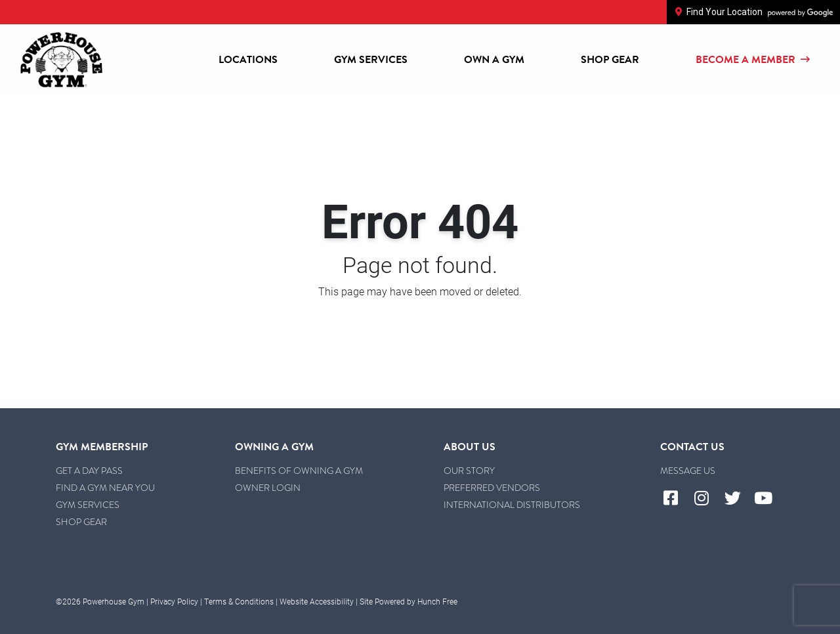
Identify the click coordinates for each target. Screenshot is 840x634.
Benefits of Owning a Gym (299, 471)
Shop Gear (610, 60)
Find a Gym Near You (105, 488)
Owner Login (268, 488)
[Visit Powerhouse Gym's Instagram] (706, 499)
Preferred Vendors (492, 488)
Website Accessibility (317, 601)
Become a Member (754, 60)
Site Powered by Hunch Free (409, 601)
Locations (248, 60)
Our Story (469, 471)
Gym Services (371, 60)
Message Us (688, 471)
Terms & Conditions (239, 601)
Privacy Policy (174, 601)
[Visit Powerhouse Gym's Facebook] (676, 499)
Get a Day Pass (89, 471)
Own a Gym (494, 60)
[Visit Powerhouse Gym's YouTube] (769, 499)
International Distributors (512, 505)
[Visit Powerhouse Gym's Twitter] (737, 499)
